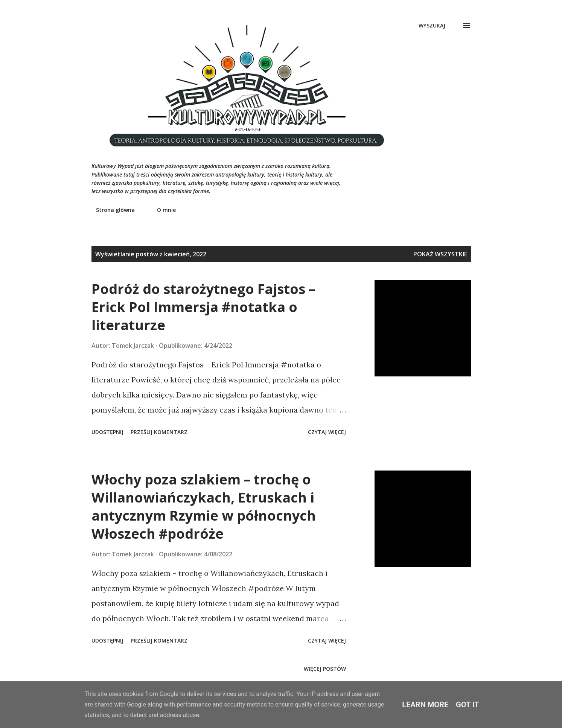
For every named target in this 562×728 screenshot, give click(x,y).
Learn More (425, 705)
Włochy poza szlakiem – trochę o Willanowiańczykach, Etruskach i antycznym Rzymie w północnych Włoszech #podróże (204, 506)
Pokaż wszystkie (440, 254)
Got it (468, 705)
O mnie (162, 210)
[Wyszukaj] (432, 26)
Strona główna (111, 210)
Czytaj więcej (327, 432)
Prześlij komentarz (159, 432)
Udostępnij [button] (107, 432)
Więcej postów (325, 669)
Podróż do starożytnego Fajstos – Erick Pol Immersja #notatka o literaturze (203, 307)
